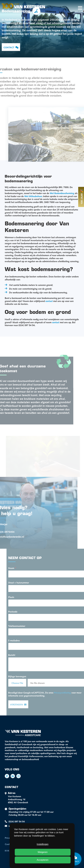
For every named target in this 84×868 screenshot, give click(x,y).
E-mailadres (19, 640)
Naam (16, 568)
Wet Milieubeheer (33, 196)
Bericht (16, 655)
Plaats (15, 597)
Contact (11, 47)
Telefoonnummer (21, 626)
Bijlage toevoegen (21, 676)
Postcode (17, 611)
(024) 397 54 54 (15, 821)
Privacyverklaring (66, 692)
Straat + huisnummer (22, 582)
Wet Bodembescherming (62, 193)
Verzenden (22, 705)
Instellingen (43, 844)
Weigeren (43, 852)
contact (49, 301)
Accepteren (43, 860)
